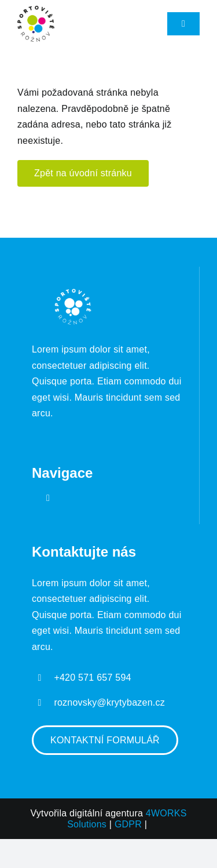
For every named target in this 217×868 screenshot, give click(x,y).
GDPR (128, 824)
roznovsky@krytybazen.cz (109, 702)
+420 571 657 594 (92, 678)
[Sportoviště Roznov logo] (36, 10)
